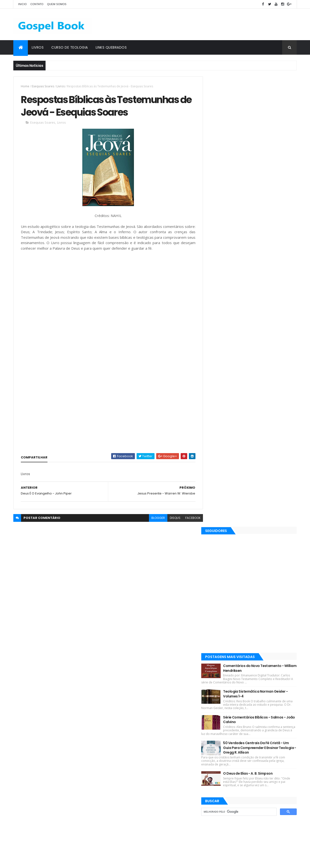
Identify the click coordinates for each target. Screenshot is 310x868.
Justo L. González (125, 793)
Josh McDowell (175, 708)
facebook (189, 518)
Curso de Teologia (70, 47)
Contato (37, 4)
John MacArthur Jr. (173, 767)
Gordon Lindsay (142, 767)
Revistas (133, 691)
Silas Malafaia (151, 733)
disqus (171, 518)
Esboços (118, 767)
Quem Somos (57, 4)
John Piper (178, 725)
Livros (38, 47)
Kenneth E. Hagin (125, 716)
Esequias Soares (43, 86)
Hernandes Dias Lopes (129, 725)
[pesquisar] (242, 361)
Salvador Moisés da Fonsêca (133, 759)
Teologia (151, 793)
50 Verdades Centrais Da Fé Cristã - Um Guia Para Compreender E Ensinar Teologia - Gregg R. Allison (263, 297)
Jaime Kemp (153, 784)
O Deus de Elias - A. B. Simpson (255, 323)
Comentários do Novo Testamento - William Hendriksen (261, 218)
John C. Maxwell (180, 784)
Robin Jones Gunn (153, 700)
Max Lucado (181, 700)
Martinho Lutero (179, 776)
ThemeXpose (40, 861)
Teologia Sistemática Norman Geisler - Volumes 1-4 (263, 244)
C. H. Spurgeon (156, 691)
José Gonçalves (169, 742)
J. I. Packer (151, 708)
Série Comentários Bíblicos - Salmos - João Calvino (262, 269)
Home (25, 86)
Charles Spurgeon (173, 759)
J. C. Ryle (158, 725)
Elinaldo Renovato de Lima (132, 742)
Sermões (119, 776)
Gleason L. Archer (125, 784)
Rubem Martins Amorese (131, 750)
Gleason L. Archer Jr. (146, 776)
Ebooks (178, 691)
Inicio (22, 4)
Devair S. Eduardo (125, 708)
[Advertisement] (209, 24)
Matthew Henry (124, 733)
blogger (155, 518)
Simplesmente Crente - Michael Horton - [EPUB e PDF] (261, 821)
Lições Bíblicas (123, 700)
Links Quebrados (111, 47)
